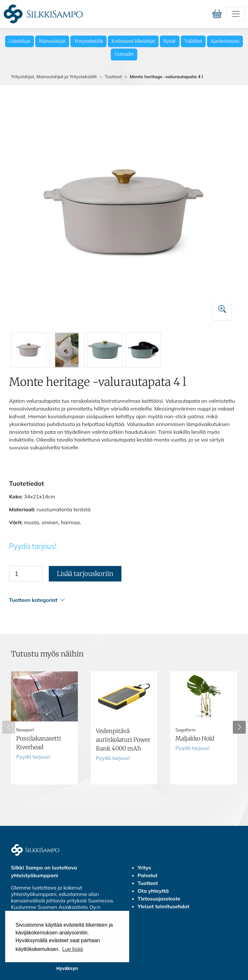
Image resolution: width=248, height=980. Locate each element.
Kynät (170, 41)
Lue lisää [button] (73, 949)
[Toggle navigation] (236, 14)
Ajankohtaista (225, 41)
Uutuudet (124, 54)
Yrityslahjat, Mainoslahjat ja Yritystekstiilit (54, 77)
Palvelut (147, 875)
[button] (123, 600)
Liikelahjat (20, 41)
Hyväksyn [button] (67, 968)
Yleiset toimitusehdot (163, 906)
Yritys (144, 868)
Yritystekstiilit (89, 41)
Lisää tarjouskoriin (85, 574)
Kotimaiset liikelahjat (133, 41)
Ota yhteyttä (153, 891)
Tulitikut (193, 41)
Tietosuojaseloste (159, 899)
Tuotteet (113, 77)
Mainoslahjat (52, 41)
